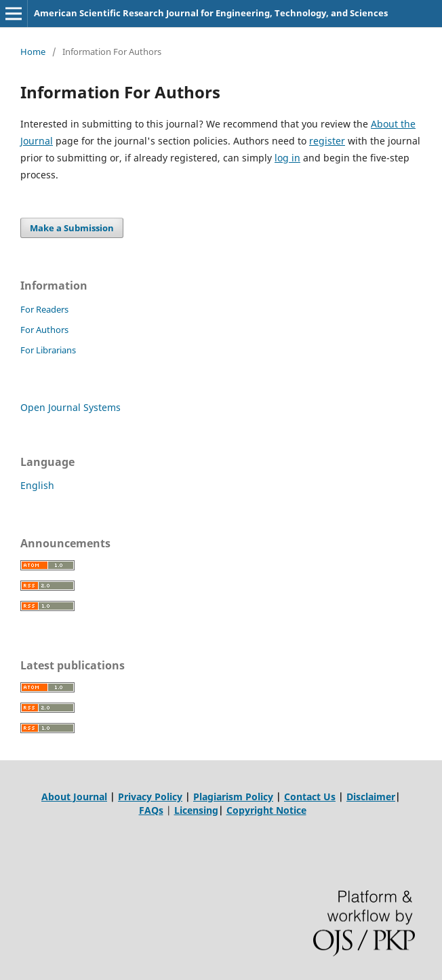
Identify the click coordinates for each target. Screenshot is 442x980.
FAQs (151, 810)
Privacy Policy (150, 797)
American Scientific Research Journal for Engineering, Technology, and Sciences (211, 13)
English (37, 485)
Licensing (196, 810)
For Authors (44, 330)
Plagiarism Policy (233, 797)
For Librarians (48, 350)
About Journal (74, 797)
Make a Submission (72, 228)
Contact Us (310, 797)
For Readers (44, 309)
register (327, 141)
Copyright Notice (266, 810)
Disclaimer (371, 797)
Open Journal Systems (71, 407)
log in (287, 158)
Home (33, 52)
